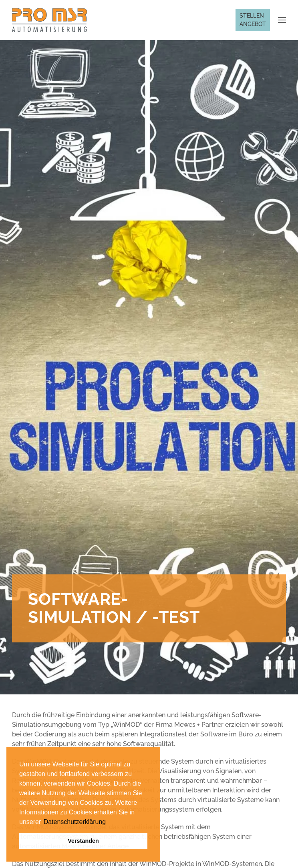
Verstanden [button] (83, 841)
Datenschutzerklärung (75, 822)
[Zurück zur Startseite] (50, 20)
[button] (42, 822)
